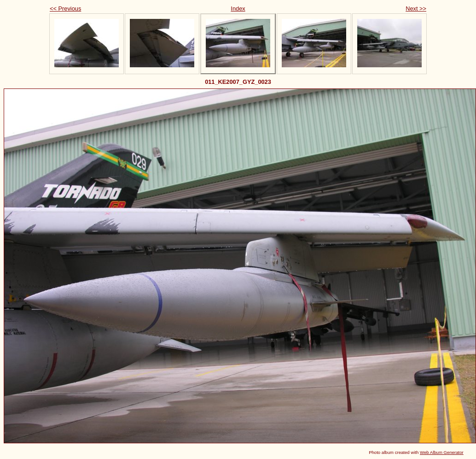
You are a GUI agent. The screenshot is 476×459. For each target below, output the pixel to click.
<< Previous (65, 9)
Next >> (416, 9)
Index (238, 9)
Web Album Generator (442, 452)
